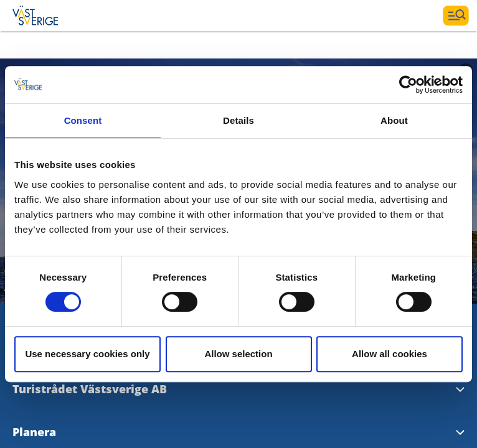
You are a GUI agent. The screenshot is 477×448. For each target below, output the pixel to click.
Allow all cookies (390, 354)
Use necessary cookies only (87, 354)
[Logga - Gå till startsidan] (56, 16)
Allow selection (238, 354)
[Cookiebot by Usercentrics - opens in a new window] (408, 85)
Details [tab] (238, 120)
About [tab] (394, 120)
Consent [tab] (83, 120)
